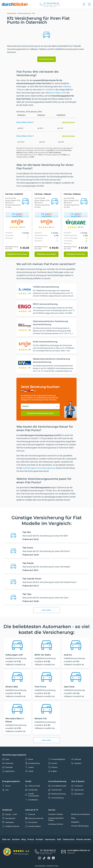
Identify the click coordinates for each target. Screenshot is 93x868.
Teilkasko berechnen (46, 254)
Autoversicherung (24, 13)
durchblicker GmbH (43, 866)
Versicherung (12, 13)
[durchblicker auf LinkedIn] (53, 858)
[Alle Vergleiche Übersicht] (89, 4)
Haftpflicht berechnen (17, 254)
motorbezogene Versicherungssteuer (39, 468)
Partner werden (84, 839)
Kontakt (39, 839)
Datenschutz (69, 839)
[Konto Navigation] (84, 4)
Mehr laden (46, 610)
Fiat (34, 13)
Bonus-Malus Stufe (58, 93)
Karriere (16, 839)
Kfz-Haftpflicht (48, 90)
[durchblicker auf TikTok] (44, 858)
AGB (59, 839)
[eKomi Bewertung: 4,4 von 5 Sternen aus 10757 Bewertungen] (16, 852)
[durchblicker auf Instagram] (40, 858)
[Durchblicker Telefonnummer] (52, 3)
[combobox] (40, 406)
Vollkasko (67, 87)
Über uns (6, 839)
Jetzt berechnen (47, 59)
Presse (31, 839)
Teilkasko (21, 90)
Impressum (50, 839)
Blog (24, 839)
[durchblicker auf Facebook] (49, 858)
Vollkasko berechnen (76, 254)
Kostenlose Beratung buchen (40, 413)
